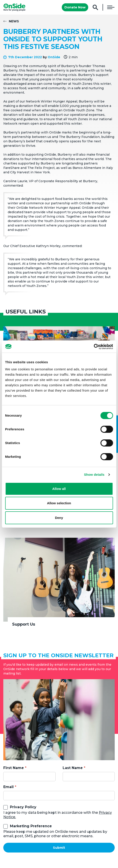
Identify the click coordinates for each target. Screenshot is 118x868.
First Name (14, 768)
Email (8, 787)
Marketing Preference (31, 826)
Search (95, 7)
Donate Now (75, 7)
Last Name (73, 768)
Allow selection (59, 503)
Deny (59, 518)
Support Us (24, 624)
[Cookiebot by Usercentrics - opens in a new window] (94, 347)
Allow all (59, 489)
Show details (94, 475)
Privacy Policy (23, 807)
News (14, 21)
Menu (111, 7)
